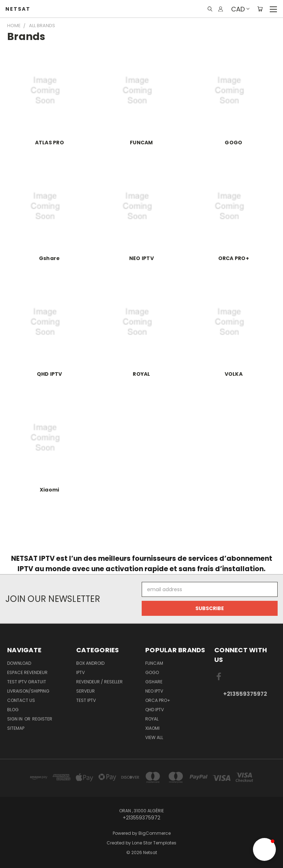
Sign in (15, 719)
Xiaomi (50, 490)
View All (154, 737)
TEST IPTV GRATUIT (27, 682)
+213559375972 (245, 694)
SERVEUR (86, 691)
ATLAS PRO (50, 143)
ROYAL (141, 374)
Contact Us (21, 700)
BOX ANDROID (90, 663)
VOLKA (234, 374)
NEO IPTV (141, 258)
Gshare (50, 258)
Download (19, 663)
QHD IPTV (50, 374)
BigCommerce (155, 833)
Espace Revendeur (27, 672)
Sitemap (16, 728)
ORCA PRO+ (234, 258)
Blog (13, 710)
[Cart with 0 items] (260, 9)
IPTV (80, 672)
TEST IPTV (86, 700)
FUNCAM (141, 143)
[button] (264, 849)
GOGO (233, 143)
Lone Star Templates (154, 843)
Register (42, 719)
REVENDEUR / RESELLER (99, 682)
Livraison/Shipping (28, 691)
